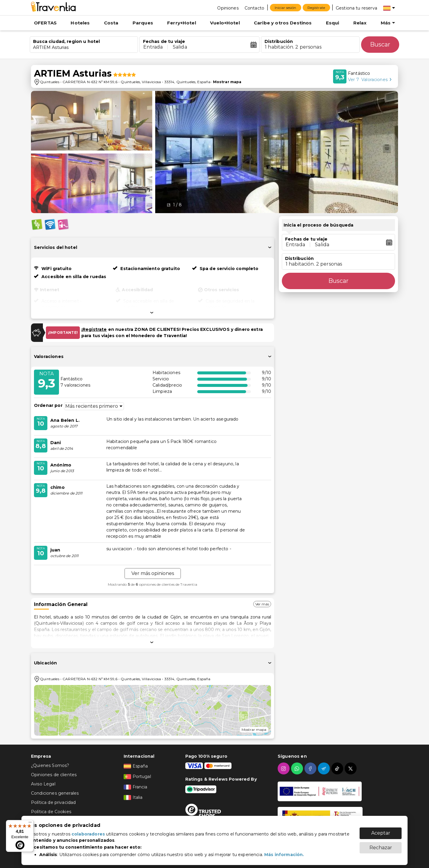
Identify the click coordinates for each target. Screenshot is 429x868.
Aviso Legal (43, 784)
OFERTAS (45, 23)
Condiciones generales (55, 793)
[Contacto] (254, 8)
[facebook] (311, 768)
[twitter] (351, 768)
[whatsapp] (298, 768)
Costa (111, 23)
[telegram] (325, 768)
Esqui (333, 23)
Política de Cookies (51, 812)
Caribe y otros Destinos (283, 23)
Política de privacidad (53, 802)
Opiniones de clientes (54, 775)
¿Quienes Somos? (50, 765)
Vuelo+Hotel (225, 23)
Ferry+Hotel (182, 23)
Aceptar (381, 830)
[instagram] (284, 768)
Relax (360, 23)
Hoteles (80, 23)
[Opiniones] (228, 8)
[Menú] (30, 824)
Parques (143, 23)
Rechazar (381, 845)
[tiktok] (338, 768)
